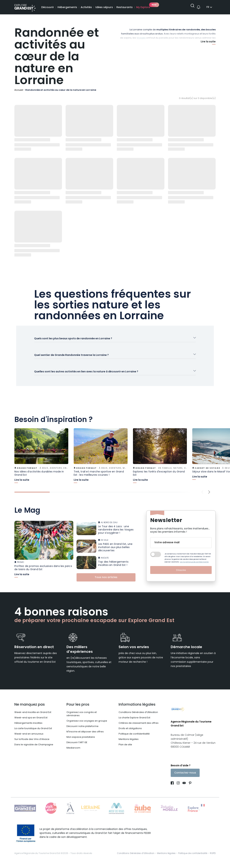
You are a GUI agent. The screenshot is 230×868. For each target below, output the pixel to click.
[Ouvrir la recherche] (191, 7)
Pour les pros (78, 709)
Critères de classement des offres (139, 727)
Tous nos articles (106, 582)
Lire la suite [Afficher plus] (208, 42)
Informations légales (137, 709)
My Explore (143, 7)
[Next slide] (209, 499)
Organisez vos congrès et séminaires (82, 718)
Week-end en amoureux (29, 738)
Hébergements (67, 7)
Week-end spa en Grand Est (31, 722)
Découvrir (48, 7)
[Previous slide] (202, 499)
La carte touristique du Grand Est (33, 733)
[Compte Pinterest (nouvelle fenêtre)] (189, 789)
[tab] (32, 499)
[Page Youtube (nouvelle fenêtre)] (184, 789)
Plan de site (125, 749)
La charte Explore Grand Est (134, 722)
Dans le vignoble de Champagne (34, 749)
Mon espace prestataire (81, 741)
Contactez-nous (185, 778)
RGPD (213, 859)
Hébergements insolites (28, 727)
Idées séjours (104, 7)
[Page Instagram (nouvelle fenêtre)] (178, 789)
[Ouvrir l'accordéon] (115, 340)
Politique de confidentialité (134, 738)
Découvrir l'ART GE (77, 747)
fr (208, 8)
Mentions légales (129, 744)
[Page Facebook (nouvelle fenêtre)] (173, 789)
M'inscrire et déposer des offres (85, 736)
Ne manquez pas (30, 709)
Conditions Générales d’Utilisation (138, 717)
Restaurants (125, 7)
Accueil (19, 90)
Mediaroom (73, 752)
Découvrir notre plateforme (82, 731)
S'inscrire (181, 574)
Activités (86, 7)
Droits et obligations (130, 733)
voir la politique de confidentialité (194, 566)
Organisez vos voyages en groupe (87, 725)
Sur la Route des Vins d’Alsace (32, 744)
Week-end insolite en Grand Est (33, 717)
